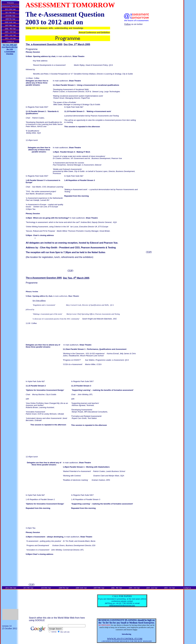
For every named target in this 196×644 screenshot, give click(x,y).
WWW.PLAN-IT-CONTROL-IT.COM (125, 639)
